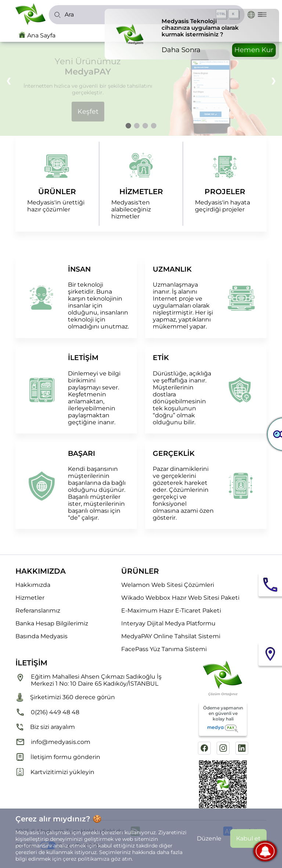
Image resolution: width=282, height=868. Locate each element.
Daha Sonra (181, 50)
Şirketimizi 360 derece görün (65, 697)
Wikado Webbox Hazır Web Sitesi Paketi (180, 598)
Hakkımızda (33, 585)
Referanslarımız (38, 611)
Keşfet (88, 112)
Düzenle (209, 838)
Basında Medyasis (41, 636)
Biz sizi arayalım (45, 727)
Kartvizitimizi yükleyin (55, 772)
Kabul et (248, 838)
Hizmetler (30, 598)
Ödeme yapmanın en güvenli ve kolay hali (223, 719)
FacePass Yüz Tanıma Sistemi (164, 649)
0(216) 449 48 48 (47, 712)
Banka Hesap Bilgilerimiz (52, 623)
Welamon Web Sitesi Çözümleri (168, 585)
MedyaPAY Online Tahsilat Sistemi (171, 636)
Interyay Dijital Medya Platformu (168, 623)
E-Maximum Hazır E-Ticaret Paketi (171, 611)
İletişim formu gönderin (58, 757)
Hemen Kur (254, 50)
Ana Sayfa (41, 35)
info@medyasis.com (53, 742)
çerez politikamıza (86, 859)
